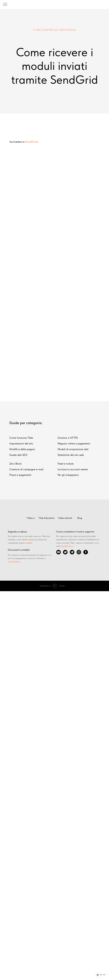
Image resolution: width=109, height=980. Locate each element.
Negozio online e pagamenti (74, 443)
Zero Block (15, 464)
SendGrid (31, 142)
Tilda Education (47, 518)
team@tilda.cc (67, 546)
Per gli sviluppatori (68, 475)
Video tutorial (65, 518)
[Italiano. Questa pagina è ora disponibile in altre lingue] (101, 975)
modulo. (29, 543)
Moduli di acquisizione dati (73, 449)
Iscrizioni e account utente (73, 469)
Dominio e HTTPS (68, 438)
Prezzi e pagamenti (20, 475)
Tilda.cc (31, 518)
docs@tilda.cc (14, 562)
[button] (101, 975)
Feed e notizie (66, 464)
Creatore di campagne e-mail (26, 469)
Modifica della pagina (22, 449)
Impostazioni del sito (21, 443)
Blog (80, 518)
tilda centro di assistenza (54, 30)
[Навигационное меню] (5, 5)
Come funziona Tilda (21, 438)
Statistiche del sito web (71, 455)
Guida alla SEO (18, 455)
